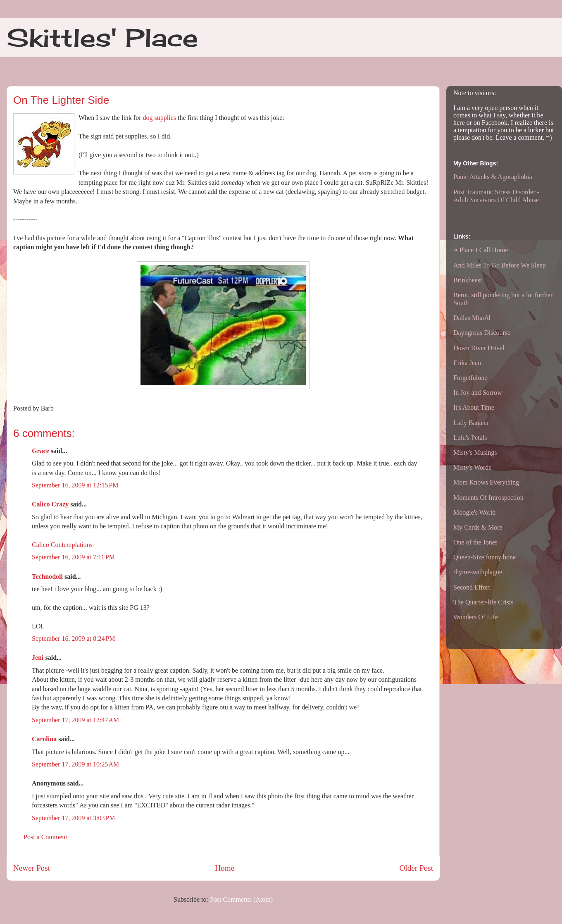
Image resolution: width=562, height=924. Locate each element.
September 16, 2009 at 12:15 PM (75, 485)
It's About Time (474, 407)
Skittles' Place (102, 37)
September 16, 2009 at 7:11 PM (73, 557)
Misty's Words (472, 467)
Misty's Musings (475, 452)
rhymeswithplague (478, 572)
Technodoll (47, 577)
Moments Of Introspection (488, 498)
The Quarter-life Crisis (483, 602)
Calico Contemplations (62, 545)
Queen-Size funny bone (485, 557)
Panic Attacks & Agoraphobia (493, 177)
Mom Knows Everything (486, 482)
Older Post (416, 868)
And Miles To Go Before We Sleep (500, 265)
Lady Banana (471, 423)
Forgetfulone (470, 378)
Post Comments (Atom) (241, 899)
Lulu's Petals (470, 438)
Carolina (44, 739)
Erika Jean (467, 363)
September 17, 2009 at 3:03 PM (74, 818)
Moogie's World (474, 512)
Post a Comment (45, 837)
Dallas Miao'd (472, 318)
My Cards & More (478, 527)
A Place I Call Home (481, 250)
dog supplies (160, 118)
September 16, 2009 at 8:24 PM (74, 639)
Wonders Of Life (476, 617)
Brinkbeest (468, 280)
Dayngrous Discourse (482, 333)
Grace (40, 451)
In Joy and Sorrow (478, 393)
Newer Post (32, 868)
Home (225, 868)
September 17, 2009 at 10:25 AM (75, 764)
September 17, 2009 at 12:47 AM (75, 720)
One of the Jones (475, 542)
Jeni (38, 658)
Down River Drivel (479, 348)
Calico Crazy (50, 504)
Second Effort (472, 587)
